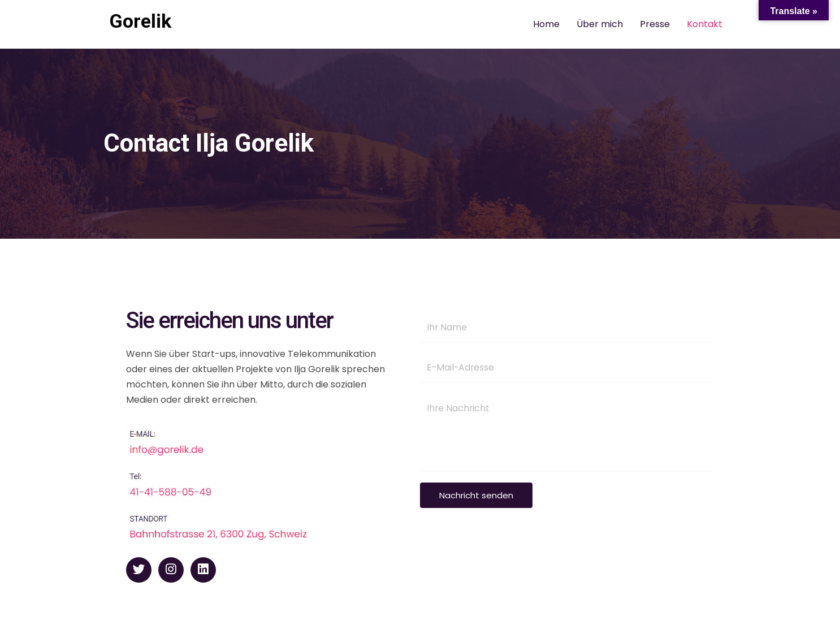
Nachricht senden (476, 496)
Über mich (600, 24)
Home (546, 24)
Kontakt (705, 24)
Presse (655, 24)
